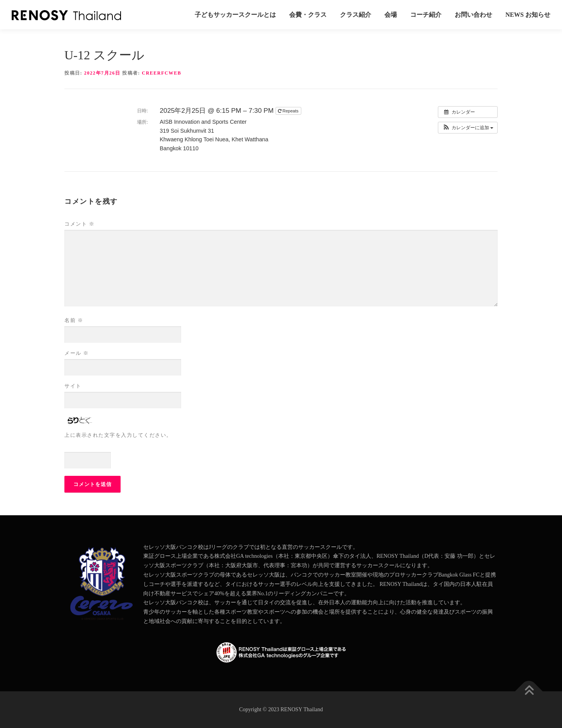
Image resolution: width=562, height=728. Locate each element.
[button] (468, 128)
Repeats (289, 111)
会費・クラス (308, 15)
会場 (391, 15)
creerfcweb (162, 73)
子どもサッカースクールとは (235, 15)
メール (77, 353)
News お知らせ (528, 15)
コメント (79, 224)
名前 (74, 320)
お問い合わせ (473, 15)
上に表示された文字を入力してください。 (118, 435)
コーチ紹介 (426, 15)
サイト (73, 386)
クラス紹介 (356, 15)
